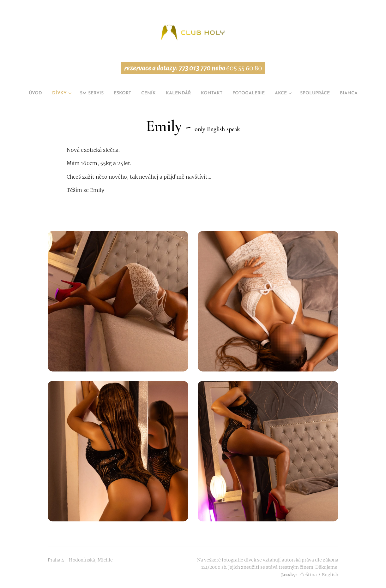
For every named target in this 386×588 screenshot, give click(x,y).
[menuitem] (38, 93)
